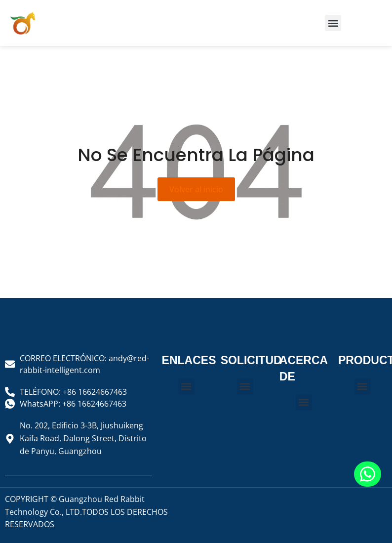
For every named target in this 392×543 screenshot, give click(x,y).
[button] (333, 23)
